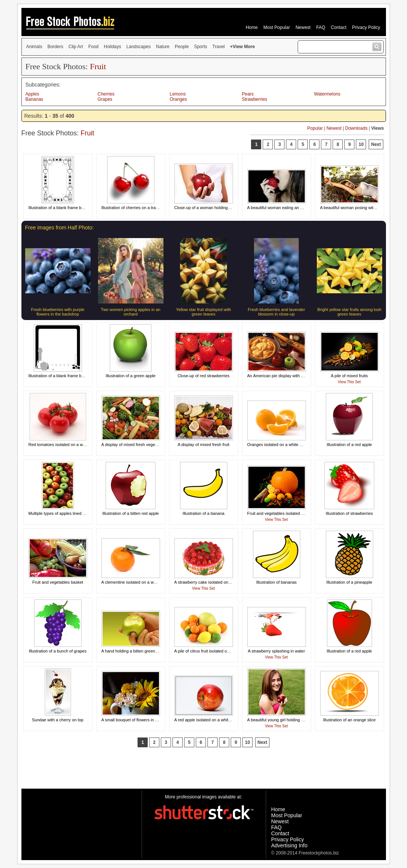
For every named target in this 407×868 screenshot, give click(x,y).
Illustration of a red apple (349, 445)
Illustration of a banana (203, 513)
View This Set (349, 382)
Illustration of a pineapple (349, 582)
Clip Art (76, 47)
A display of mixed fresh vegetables (134, 445)
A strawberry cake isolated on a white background (220, 582)
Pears (248, 94)
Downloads (356, 128)
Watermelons (327, 94)
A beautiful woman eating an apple (279, 208)
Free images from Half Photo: (60, 228)
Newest (303, 27)
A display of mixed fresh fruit (204, 445)
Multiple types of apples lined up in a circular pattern (76, 513)
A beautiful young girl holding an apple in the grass (294, 720)
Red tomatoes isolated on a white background (70, 445)
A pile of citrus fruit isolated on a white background (220, 651)
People (182, 47)
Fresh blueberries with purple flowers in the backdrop (58, 312)
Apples (33, 94)
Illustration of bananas (277, 582)
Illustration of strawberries (349, 513)
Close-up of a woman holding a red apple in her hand (223, 208)
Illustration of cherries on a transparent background (148, 208)
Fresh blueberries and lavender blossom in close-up (276, 312)
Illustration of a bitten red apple (130, 513)
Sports (200, 47)
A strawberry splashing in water (276, 651)
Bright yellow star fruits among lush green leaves (349, 312)
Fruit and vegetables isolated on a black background (295, 513)
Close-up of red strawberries (203, 376)
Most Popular (277, 27)
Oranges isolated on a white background (284, 445)
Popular (315, 128)
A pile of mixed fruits (349, 376)
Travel (219, 47)
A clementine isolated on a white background (142, 582)
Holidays (112, 47)
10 (361, 144)
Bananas (34, 99)
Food (93, 47)
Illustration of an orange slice (349, 720)
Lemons (178, 94)
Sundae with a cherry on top (58, 720)
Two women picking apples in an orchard (130, 312)
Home (252, 27)
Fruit (98, 66)
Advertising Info (290, 845)
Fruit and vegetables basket (58, 582)
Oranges (179, 99)
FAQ (321, 27)
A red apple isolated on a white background (214, 720)
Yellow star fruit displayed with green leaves (203, 312)
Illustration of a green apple (131, 376)
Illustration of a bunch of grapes (58, 651)
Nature (163, 47)
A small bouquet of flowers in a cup (133, 720)
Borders (55, 47)
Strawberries (255, 99)
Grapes (105, 99)
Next (376, 144)
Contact (338, 27)
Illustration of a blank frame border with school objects (78, 208)
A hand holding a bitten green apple (134, 651)
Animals (34, 47)
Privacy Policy (366, 27)
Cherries (106, 94)
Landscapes (138, 47)
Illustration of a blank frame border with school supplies (79, 376)
